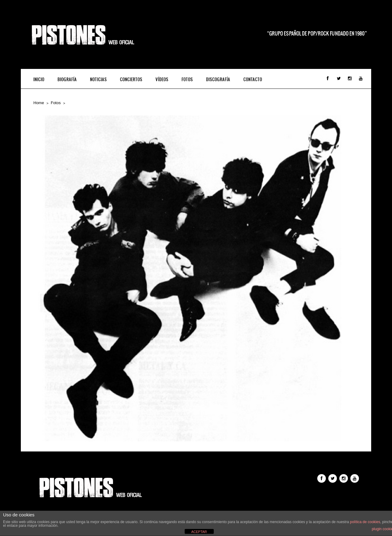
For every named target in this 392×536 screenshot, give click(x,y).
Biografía (67, 79)
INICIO (39, 79)
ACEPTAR (199, 532)
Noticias (98, 79)
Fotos (187, 79)
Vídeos (162, 79)
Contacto (253, 79)
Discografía (218, 79)
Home (39, 103)
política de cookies (365, 522)
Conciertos (131, 79)
